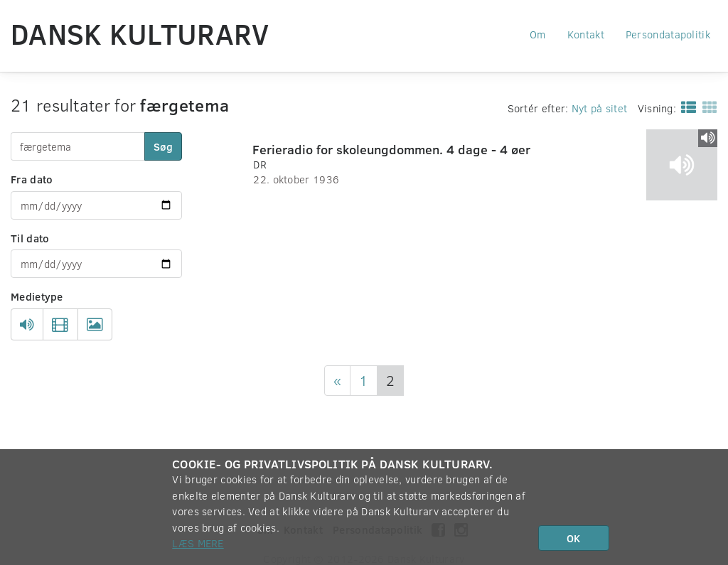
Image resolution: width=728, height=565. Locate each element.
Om (538, 34)
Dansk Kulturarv (140, 33)
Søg (163, 146)
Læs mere (198, 543)
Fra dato (32, 179)
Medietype (37, 296)
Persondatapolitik (668, 34)
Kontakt (586, 34)
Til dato (30, 238)
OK (573, 538)
